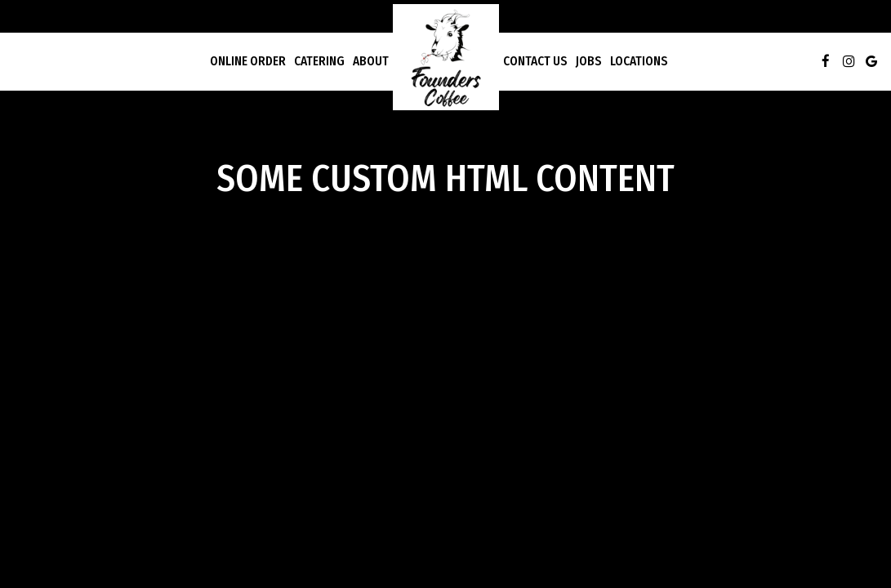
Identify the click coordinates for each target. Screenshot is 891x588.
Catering (319, 61)
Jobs (589, 61)
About (371, 61)
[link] (446, 57)
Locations (639, 61)
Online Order (248, 61)
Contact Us (535, 61)
